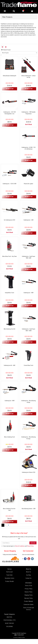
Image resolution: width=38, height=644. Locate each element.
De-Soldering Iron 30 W (9, 220)
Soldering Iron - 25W (28, 220)
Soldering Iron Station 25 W (29, 472)
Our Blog (28, 575)
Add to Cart (10, 89)
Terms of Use (28, 586)
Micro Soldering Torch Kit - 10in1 (9, 509)
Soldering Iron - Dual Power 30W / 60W (29, 257)
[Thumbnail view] (2, 47)
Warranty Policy (29, 598)
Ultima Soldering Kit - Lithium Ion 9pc (28, 77)
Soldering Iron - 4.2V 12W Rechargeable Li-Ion (10, 113)
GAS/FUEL (9, 617)
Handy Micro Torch (10, 293)
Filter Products (7, 17)
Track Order (9, 575)
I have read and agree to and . (18, 546)
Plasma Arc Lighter (28, 184)
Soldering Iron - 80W (10, 401)
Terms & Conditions (20, 546)
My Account (10, 572)
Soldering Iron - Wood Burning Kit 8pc (29, 402)
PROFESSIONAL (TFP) (10, 620)
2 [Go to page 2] (6, 525)
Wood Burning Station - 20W (29, 509)
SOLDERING (9, 626)
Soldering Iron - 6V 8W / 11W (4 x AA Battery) (28, 148)
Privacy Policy (30, 546)
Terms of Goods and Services (28, 609)
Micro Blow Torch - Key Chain (10, 256)
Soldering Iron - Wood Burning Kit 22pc (29, 438)
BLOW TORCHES (9, 623)
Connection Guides (29, 604)
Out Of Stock (28, 124)
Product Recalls (9, 581)
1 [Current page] (3, 525)
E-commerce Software (17, 638)
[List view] (6, 47)
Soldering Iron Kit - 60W (9, 365)
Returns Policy (28, 592)
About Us (28, 572)
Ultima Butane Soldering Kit (10, 76)
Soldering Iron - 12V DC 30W (9, 184)
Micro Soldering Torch (10, 437)
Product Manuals (28, 601)
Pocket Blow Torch (29, 365)
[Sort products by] (19, 53)
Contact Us (28, 578)
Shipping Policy (29, 595)
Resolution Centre (10, 578)
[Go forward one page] (9, 525)
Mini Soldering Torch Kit (10, 329)
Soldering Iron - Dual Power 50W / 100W (29, 330)
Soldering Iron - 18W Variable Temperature (29, 113)
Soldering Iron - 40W (28, 293)
